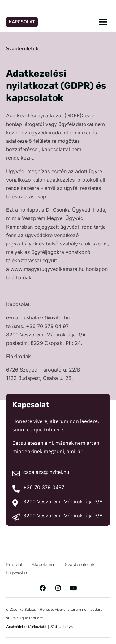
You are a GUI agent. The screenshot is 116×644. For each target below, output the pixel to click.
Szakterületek (22, 49)
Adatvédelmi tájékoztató (26, 627)
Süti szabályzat (63, 627)
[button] (103, 22)
